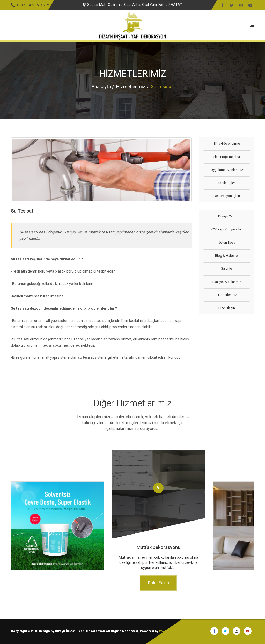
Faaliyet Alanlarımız (227, 282)
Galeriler (227, 269)
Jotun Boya (227, 242)
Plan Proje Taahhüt (227, 157)
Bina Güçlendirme (227, 144)
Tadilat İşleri (227, 183)
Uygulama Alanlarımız (227, 170)
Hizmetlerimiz (131, 87)
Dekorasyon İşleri (227, 196)
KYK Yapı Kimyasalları (227, 229)
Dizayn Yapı (227, 216)
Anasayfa (101, 87)
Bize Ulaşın (227, 308)
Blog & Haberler (227, 256)
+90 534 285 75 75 (31, 5)
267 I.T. (164, 631)
